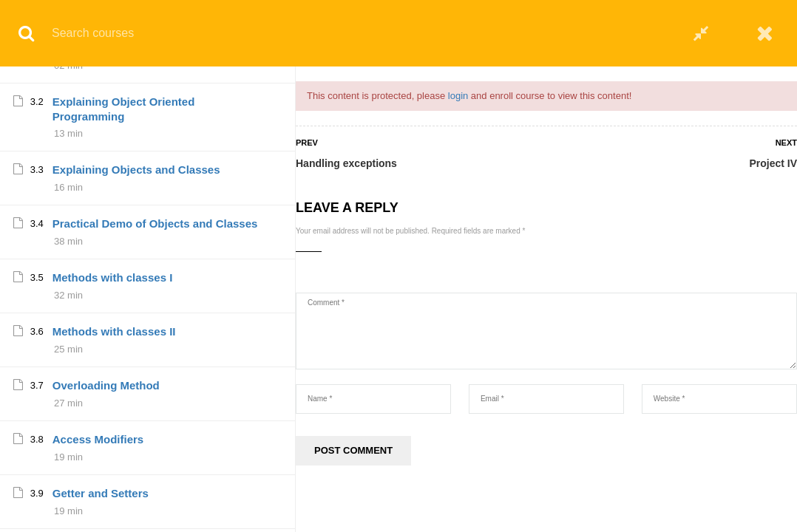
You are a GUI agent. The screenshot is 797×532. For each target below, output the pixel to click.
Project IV (773, 163)
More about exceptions (113, 85)
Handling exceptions (346, 163)
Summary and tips (101, 193)
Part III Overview (96, 354)
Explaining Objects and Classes (136, 475)
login (458, 96)
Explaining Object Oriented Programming (124, 415)
